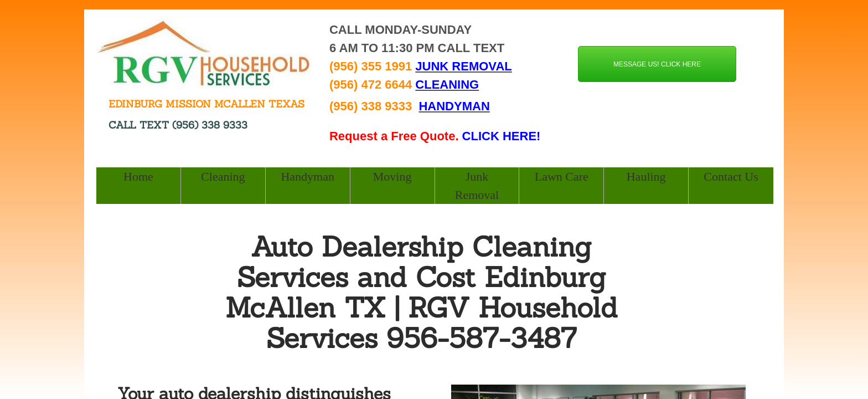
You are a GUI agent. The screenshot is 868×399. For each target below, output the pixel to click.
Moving (392, 177)
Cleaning (223, 177)
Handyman (308, 177)
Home (138, 177)
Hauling (646, 177)
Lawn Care (562, 177)
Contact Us (731, 177)
